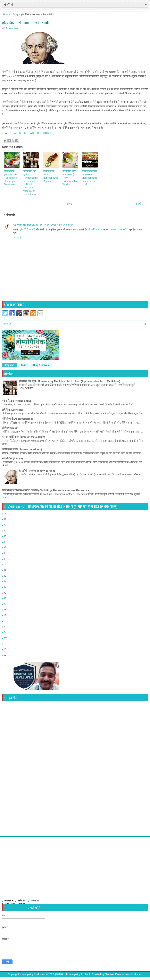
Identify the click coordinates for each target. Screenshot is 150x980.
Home (7, 14)
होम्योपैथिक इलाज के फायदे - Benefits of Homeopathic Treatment (11, 178)
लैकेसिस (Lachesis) (12, 410)
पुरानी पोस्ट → (140, 204)
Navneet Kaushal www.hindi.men (123, 974)
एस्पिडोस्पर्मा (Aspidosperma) (17, 419)
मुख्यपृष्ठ (68, 204)
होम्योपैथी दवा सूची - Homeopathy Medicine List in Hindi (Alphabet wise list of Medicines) (31, 183)
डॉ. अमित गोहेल (95, 230)
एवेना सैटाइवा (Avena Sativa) (17, 401)
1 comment (12, 28)
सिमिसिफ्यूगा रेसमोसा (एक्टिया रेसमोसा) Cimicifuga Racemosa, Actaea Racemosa (45, 490)
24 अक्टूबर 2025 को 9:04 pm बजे (57, 225)
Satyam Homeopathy (26, 225)
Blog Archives (41, 365)
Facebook (19, 133)
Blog (15, 14)
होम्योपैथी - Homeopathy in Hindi (25, 22)
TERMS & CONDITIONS (8, 904)
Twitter (33, 133)
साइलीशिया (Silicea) (12, 458)
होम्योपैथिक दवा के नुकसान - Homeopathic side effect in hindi (90, 178)
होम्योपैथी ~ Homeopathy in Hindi (72, 974)
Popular (9, 365)
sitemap (35, 901)
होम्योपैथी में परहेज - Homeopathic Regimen (50, 176)
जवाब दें (17, 238)
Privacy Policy (22, 902)
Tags (24, 365)
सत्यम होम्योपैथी (118, 230)
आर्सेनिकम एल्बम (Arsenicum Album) (22, 449)
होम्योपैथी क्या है (27, 230)
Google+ (47, 133)
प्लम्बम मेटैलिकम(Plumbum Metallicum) (23, 437)
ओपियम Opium (10, 428)
